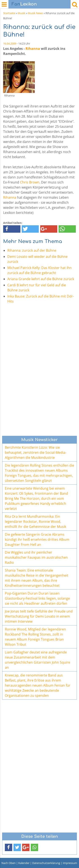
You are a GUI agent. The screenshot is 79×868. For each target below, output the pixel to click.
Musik (21, 13)
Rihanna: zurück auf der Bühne (32, 250)
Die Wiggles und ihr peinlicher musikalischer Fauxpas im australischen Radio (36, 557)
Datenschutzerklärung (46, 863)
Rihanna (33, 49)
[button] (12, 229)
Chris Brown (30, 182)
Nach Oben (9, 863)
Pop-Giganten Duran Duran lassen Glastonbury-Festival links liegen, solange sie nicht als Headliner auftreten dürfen (37, 598)
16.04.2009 (10, 43)
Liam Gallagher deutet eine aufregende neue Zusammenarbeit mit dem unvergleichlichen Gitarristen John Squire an (37, 660)
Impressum (70, 863)
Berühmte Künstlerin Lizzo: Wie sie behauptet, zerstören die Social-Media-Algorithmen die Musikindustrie (36, 452)
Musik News (35, 13)
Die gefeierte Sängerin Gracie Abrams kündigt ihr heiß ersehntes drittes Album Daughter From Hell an (37, 539)
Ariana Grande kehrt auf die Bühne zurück (41, 279)
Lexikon (24, 4)
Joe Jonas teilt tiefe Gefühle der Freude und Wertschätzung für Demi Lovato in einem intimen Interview (39, 616)
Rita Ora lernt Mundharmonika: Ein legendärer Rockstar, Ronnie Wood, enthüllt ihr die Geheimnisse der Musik (35, 522)
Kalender (24, 863)
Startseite (9, 13)
